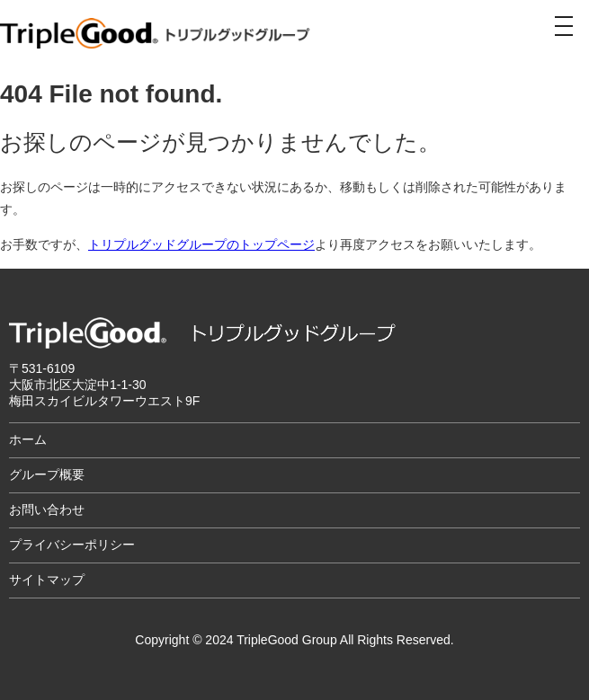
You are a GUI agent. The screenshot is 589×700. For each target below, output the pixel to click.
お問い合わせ (47, 509)
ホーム (28, 439)
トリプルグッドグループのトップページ (201, 244)
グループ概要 (47, 474)
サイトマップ (47, 580)
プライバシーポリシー (72, 545)
